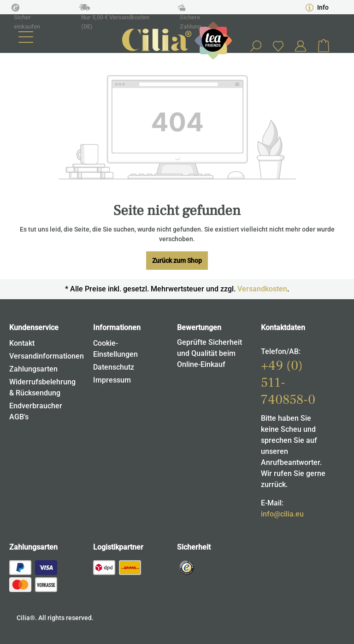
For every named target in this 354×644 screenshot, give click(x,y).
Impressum (112, 380)
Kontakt (22, 343)
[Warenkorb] (324, 46)
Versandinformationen (47, 356)
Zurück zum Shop (177, 261)
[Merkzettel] (278, 46)
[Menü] (26, 37)
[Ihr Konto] (301, 46)
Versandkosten (262, 289)
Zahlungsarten (33, 369)
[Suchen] (255, 46)
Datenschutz (114, 367)
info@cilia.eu (282, 514)
